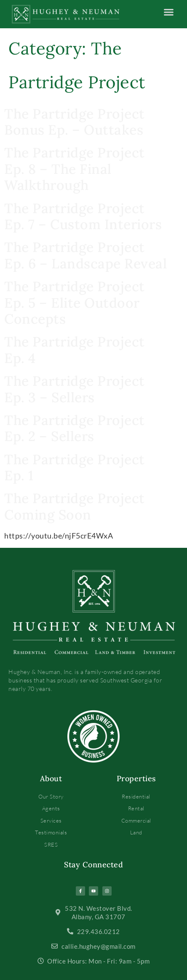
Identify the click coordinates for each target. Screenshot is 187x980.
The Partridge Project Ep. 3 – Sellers (75, 389)
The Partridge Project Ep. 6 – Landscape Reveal (85, 255)
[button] (168, 12)
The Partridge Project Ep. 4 (75, 350)
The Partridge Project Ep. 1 (75, 467)
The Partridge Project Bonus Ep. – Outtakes (75, 122)
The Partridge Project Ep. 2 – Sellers (75, 428)
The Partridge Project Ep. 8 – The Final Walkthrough (75, 169)
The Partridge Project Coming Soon (75, 506)
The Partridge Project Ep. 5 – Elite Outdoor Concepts (75, 303)
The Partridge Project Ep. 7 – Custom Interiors (83, 216)
